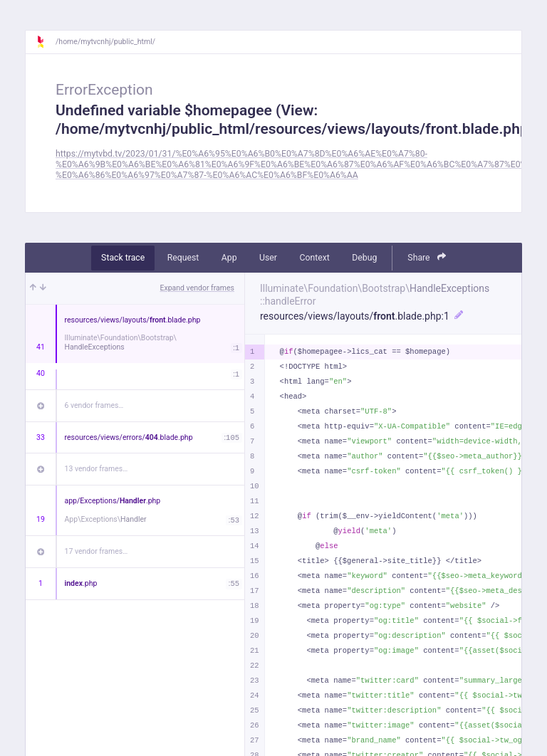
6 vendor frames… (94, 405)
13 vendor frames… (97, 469)
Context (314, 258)
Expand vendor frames (197, 288)
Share (427, 257)
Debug (364, 258)
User (268, 258)
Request (183, 258)
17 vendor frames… (97, 551)
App (229, 258)
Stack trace (123, 258)
